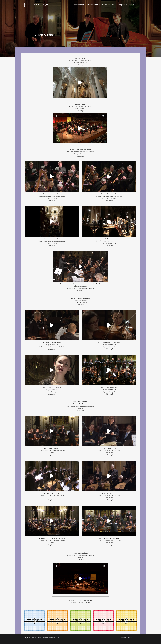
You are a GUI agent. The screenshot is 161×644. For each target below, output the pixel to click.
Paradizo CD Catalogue (39, 5)
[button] (80, 83)
